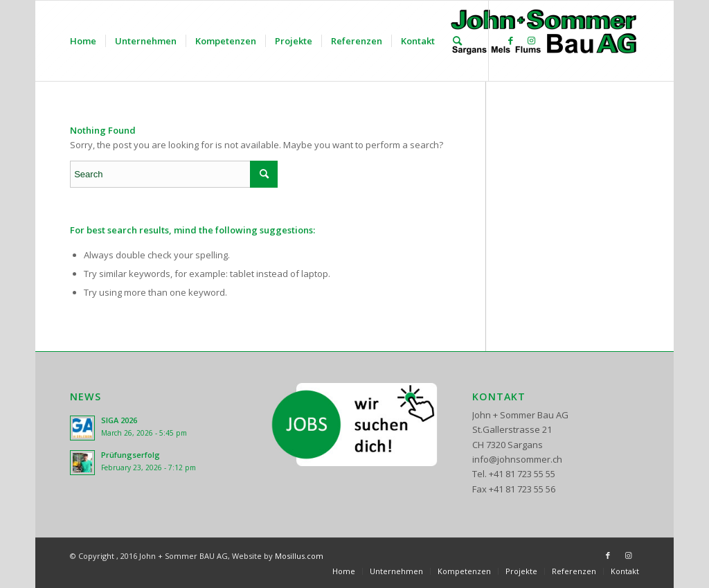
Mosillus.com (299, 556)
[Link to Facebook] (510, 40)
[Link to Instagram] (531, 40)
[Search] (457, 41)
